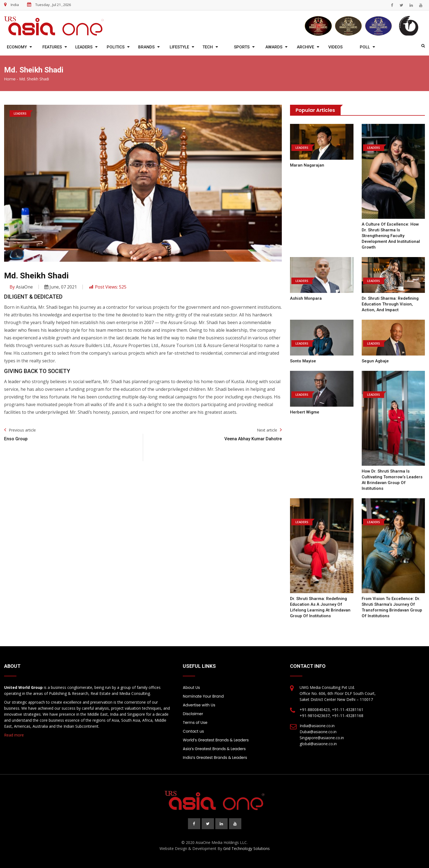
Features (52, 47)
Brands (146, 47)
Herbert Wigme (305, 412)
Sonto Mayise (303, 361)
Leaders (84, 47)
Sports (242, 47)
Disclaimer (193, 714)
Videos (335, 47)
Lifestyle (179, 47)
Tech (208, 47)
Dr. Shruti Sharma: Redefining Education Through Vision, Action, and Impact (390, 304)
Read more (14, 735)
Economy (17, 47)
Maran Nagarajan (307, 165)
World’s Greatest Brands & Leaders (216, 740)
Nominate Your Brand (203, 696)
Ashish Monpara (306, 298)
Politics (116, 47)
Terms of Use (195, 723)
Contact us (193, 731)
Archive (305, 47)
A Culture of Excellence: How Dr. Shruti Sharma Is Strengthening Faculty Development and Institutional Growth (391, 236)
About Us (191, 688)
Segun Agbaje (375, 361)
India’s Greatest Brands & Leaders (215, 758)
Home (10, 79)
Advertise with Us (199, 705)
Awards (274, 47)
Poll (365, 47)
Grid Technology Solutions (247, 848)
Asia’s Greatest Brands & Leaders (214, 749)
